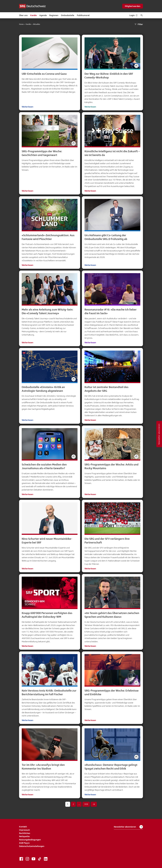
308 (86, 804)
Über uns (23, 15)
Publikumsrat (83, 15)
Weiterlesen (27, 107)
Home (21, 24)
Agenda (43, 15)
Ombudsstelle (68, 15)
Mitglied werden (133, 6)
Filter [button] (139, 24)
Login (134, 15)
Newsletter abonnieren (128, 827)
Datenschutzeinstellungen (32, 846)
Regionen (54, 15)
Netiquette (24, 836)
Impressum (24, 830)
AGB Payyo (24, 843)
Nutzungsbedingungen (30, 840)
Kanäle (33, 15)
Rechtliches (25, 833)
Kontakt (23, 827)
